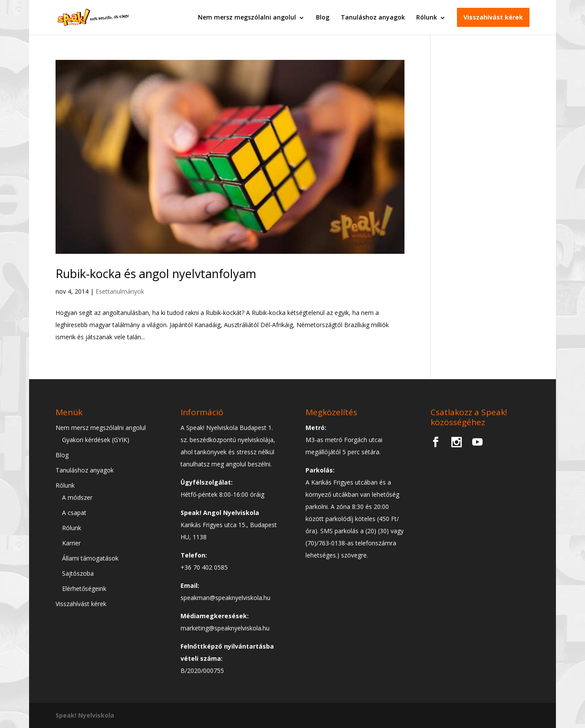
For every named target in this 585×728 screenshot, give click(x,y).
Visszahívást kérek (493, 17)
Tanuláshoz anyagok (373, 17)
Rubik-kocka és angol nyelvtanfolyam (156, 274)
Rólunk (427, 17)
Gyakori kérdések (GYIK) (96, 440)
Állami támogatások (90, 558)
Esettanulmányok (120, 291)
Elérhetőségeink (84, 589)
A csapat (74, 513)
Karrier (71, 543)
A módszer (77, 497)
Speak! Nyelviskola (85, 715)
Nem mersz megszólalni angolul (247, 17)
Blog (323, 17)
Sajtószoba (78, 573)
